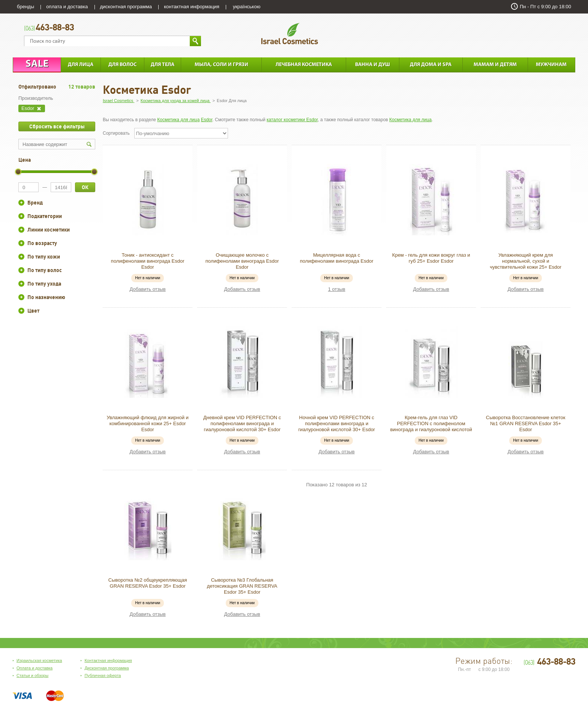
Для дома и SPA (431, 65)
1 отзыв (337, 289)
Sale (37, 64)
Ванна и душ (373, 65)
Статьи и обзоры (32, 675)
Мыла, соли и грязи (221, 65)
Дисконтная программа (106, 668)
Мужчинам (551, 65)
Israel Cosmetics (289, 34)
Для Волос (122, 65)
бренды (25, 7)
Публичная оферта (103, 675)
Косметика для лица (178, 120)
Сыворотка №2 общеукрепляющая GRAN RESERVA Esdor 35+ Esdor (148, 583)
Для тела (163, 65)
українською (247, 7)
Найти (195, 41)
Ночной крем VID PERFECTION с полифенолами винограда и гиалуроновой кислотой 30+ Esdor (337, 423)
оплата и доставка (67, 7)
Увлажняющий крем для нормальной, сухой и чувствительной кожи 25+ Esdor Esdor (526, 264)
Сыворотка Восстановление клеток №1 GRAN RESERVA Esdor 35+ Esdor (526, 423)
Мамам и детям (495, 65)
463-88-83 (49, 28)
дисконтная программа (126, 7)
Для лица (81, 65)
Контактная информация (108, 660)
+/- (21, 203)
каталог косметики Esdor (292, 120)
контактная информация (192, 7)
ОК (85, 187)
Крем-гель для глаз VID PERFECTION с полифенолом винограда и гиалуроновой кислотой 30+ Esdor (431, 426)
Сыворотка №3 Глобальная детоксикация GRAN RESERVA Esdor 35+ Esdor (242, 586)
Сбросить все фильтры (57, 126)
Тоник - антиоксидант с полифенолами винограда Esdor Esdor (148, 261)
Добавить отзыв (148, 289)
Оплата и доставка (34, 668)
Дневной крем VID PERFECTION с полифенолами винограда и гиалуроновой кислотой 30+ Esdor (242, 423)
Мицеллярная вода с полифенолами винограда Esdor (337, 258)
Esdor (207, 120)
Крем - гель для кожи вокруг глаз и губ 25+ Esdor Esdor (431, 258)
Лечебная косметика (304, 65)
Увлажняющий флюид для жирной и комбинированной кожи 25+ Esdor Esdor (148, 423)
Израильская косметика (39, 660)
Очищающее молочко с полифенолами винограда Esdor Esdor (242, 261)
